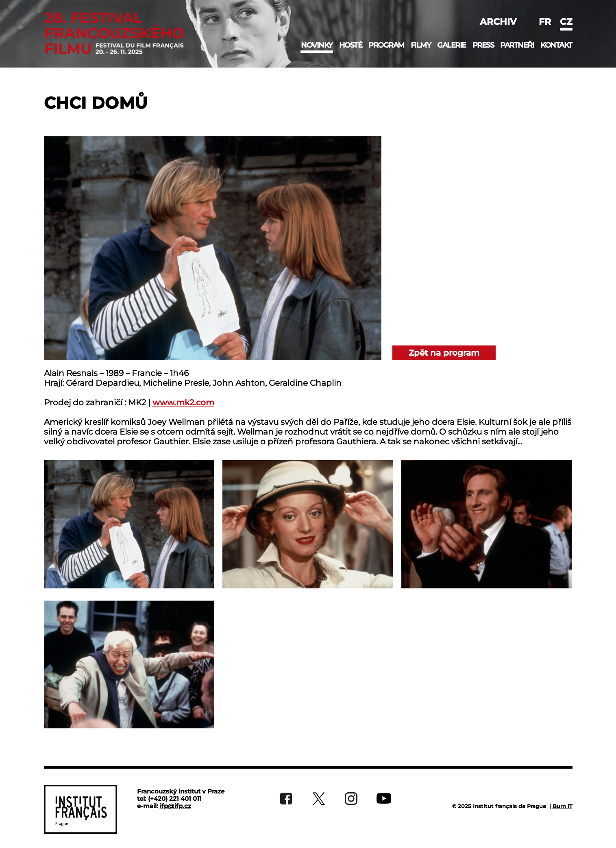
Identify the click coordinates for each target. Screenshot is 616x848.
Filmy (421, 45)
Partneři (517, 45)
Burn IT (563, 806)
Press (483, 45)
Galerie (452, 45)
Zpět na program (444, 353)
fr (545, 22)
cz (566, 22)
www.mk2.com (183, 402)
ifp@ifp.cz (175, 806)
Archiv (498, 22)
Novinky (317, 45)
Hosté (351, 45)
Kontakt (556, 45)
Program (386, 45)
